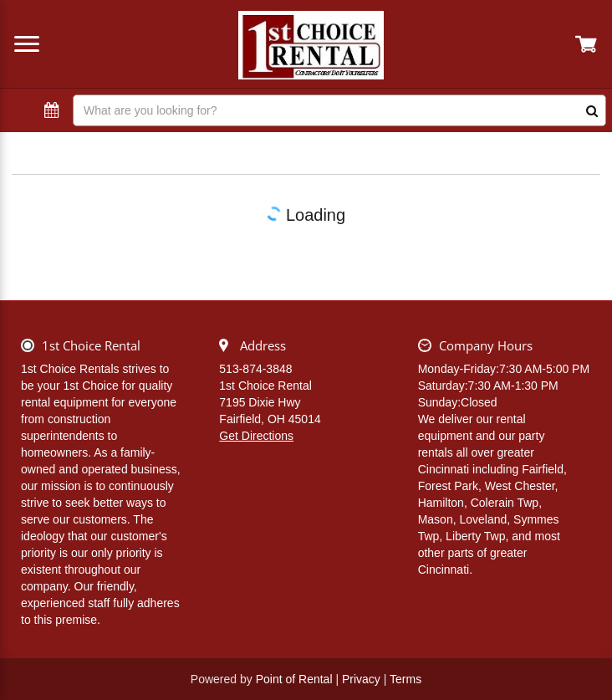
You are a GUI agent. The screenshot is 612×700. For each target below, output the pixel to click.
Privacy (361, 679)
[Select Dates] (52, 111)
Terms (405, 679)
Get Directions (256, 436)
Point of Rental (294, 679)
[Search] (339, 110)
